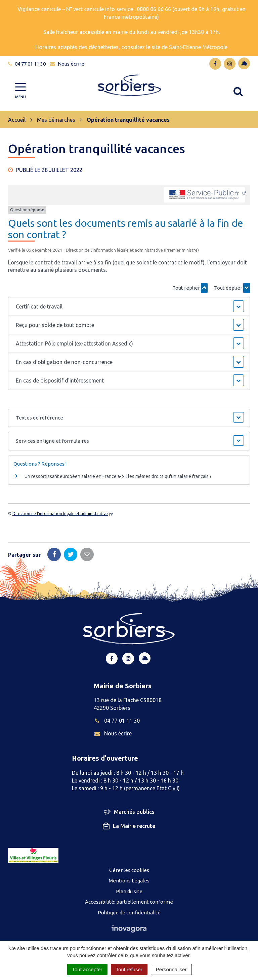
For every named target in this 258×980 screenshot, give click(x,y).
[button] (129, 306)
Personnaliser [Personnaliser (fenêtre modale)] (171, 969)
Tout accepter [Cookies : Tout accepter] (87, 969)
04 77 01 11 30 (117, 721)
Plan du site (129, 891)
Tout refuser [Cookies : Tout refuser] (129, 969)
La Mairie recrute (129, 826)
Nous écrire (113, 733)
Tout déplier (232, 288)
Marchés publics (129, 812)
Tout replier (190, 288)
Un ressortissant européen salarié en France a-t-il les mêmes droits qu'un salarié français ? (118, 476)
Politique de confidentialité (129, 913)
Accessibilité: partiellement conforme (129, 902)
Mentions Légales (129, 881)
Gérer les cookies (129, 870)
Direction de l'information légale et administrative (60, 514)
